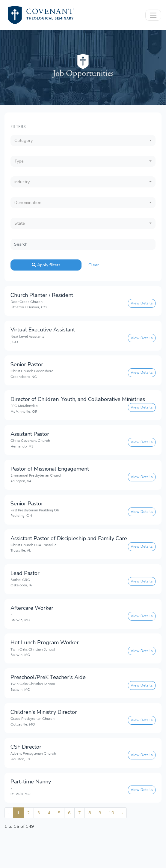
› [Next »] (122, 813)
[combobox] (83, 141)
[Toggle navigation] (153, 15)
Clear (94, 265)
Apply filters (46, 265)
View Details (142, 303)
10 (111, 813)
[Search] (83, 244)
